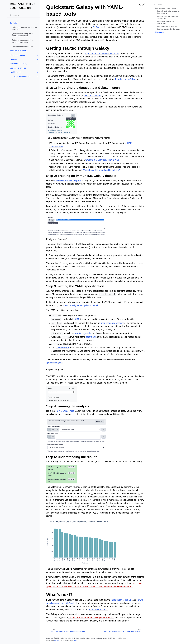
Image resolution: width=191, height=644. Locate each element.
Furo (75, 641)
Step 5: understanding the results (169, 29)
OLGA (96, 27)
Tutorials (13, 59)
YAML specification (17, 55)
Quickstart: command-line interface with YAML (22, 41)
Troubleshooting (16, 72)
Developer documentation (20, 76)
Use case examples (18, 68)
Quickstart (14, 23)
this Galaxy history (93, 96)
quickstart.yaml (56, 370)
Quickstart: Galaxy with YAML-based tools (22, 35)
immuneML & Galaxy (18, 64)
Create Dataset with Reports (68, 181)
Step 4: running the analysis (167, 26)
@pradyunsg (67, 641)
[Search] (24, 15)
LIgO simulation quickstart (23, 46)
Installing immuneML (18, 51)
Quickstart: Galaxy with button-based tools (25, 28)
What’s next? (160, 32)
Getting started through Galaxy (166, 8)
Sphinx (57, 641)
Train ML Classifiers (65, 411)
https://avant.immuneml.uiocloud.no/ (102, 54)
